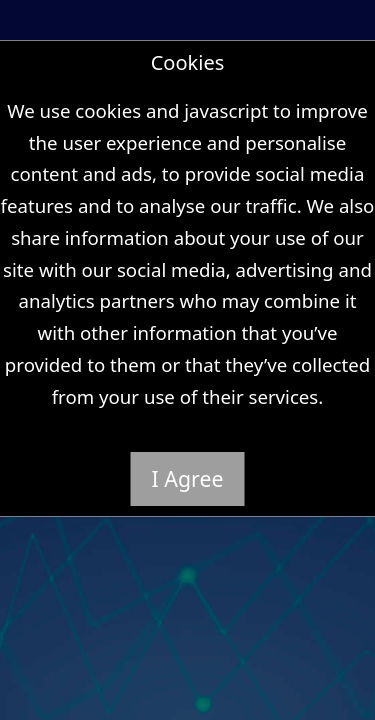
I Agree (188, 478)
